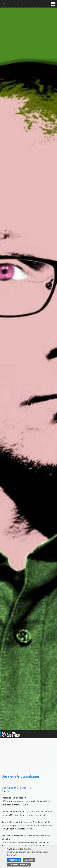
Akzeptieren (14, 860)
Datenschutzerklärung (19, 864)
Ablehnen (29, 860)
